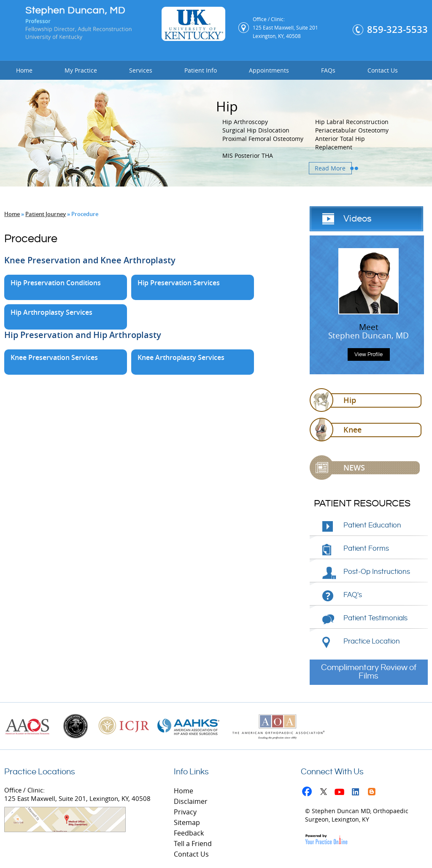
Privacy (185, 812)
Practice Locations (40, 772)
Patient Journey (46, 214)
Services (141, 70)
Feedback (189, 833)
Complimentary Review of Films (369, 672)
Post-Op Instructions (377, 572)
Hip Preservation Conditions (56, 283)
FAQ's (353, 595)
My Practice (81, 70)
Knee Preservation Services (54, 357)
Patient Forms (366, 549)
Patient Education (372, 525)
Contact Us (383, 70)
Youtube (342, 793)
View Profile (369, 354)
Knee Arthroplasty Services (181, 357)
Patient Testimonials (375, 618)
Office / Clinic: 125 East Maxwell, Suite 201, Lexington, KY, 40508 (77, 809)
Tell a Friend (193, 844)
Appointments (269, 70)
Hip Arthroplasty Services (51, 312)
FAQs (328, 70)
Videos (358, 219)
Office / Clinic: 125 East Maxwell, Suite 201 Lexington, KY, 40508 (285, 27)
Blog (374, 793)
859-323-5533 (397, 30)
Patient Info (201, 70)
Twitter (325, 793)
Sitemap (187, 822)
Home (24, 70)
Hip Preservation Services (179, 283)
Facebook (309, 793)
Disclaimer (191, 801)
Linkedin (358, 793)
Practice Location (372, 641)
